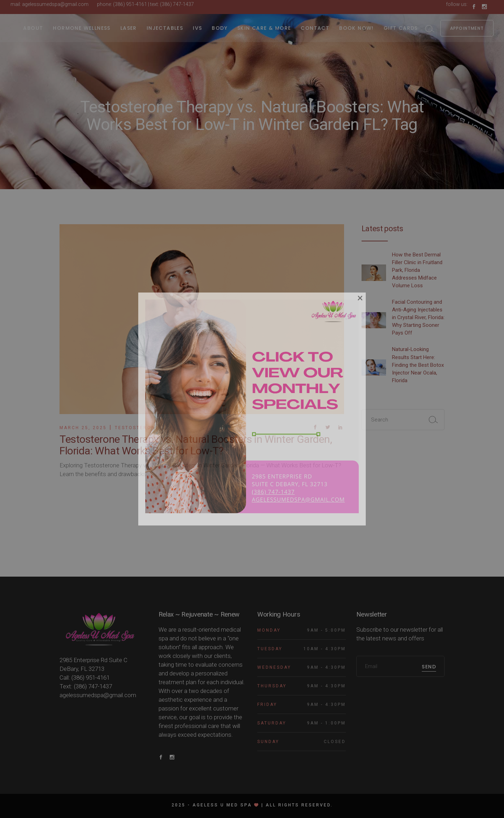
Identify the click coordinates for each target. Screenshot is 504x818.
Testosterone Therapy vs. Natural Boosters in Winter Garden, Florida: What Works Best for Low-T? (196, 445)
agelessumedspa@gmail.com (55, 4)
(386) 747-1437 (177, 4)
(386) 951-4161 (130, 4)
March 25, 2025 (83, 428)
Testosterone (137, 428)
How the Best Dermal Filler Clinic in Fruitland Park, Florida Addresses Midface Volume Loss (417, 270)
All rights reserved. (299, 805)
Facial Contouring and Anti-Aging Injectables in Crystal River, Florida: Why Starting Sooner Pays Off (418, 317)
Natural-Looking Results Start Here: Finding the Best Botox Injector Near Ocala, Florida (418, 365)
